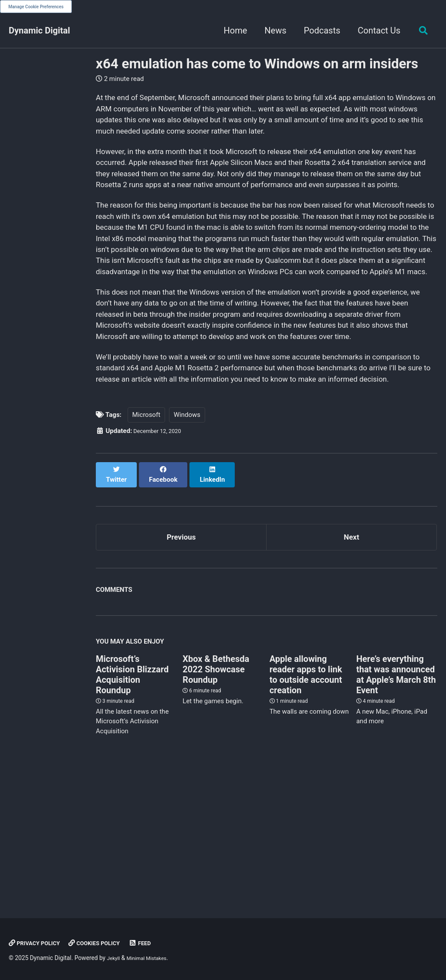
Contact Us (376, 30)
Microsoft (147, 548)
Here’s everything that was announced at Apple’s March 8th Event (396, 805)
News (272, 30)
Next (351, 665)
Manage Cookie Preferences (36, 7)
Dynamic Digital (39, 30)
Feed (157, 943)
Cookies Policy (106, 943)
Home (232, 30)
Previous (181, 665)
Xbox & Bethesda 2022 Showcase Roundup (216, 799)
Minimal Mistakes (152, 958)
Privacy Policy (38, 943)
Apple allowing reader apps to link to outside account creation (306, 805)
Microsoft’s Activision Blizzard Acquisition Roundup (132, 805)
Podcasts (319, 30)
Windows (187, 548)
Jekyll (115, 958)
